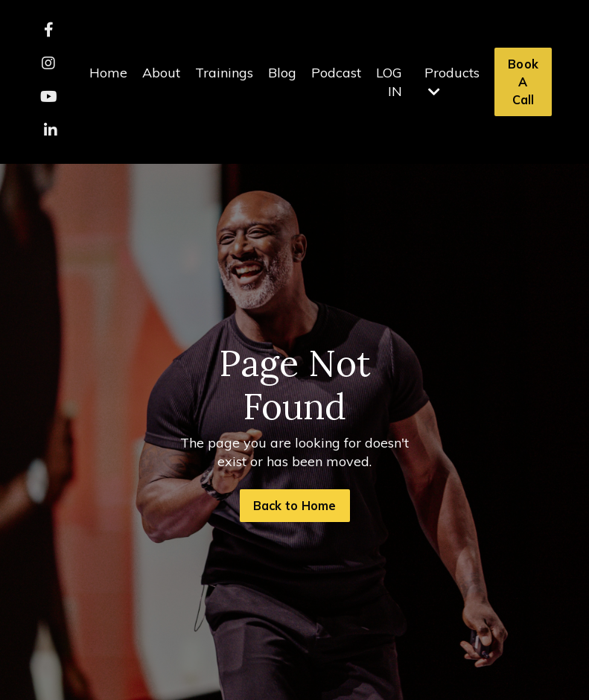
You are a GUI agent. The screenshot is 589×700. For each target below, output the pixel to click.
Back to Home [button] (295, 506)
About (161, 73)
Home (108, 73)
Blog (282, 73)
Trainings (224, 73)
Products (452, 81)
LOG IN (389, 82)
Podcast (336, 73)
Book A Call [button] (523, 82)
